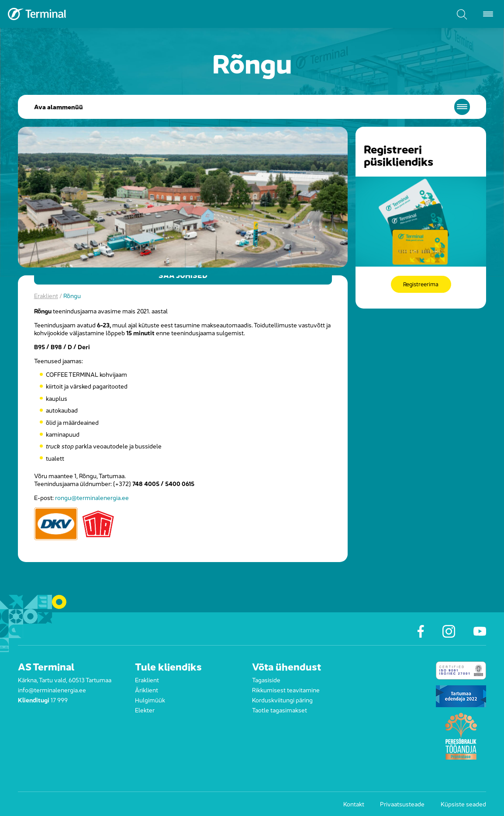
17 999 (59, 700)
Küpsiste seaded (463, 804)
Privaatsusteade (402, 804)
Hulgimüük (150, 700)
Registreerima (421, 284)
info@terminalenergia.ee (52, 689)
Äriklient (147, 689)
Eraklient (46, 295)
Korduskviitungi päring (282, 700)
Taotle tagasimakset (280, 710)
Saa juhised (183, 275)
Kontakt (354, 804)
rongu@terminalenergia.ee (92, 497)
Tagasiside (266, 679)
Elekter (145, 710)
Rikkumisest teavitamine (286, 689)
